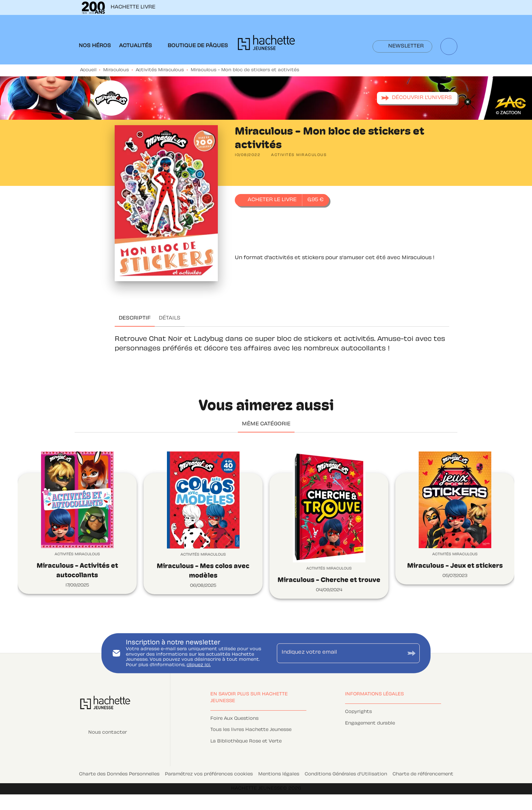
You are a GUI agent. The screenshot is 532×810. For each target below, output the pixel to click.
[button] (402, 46)
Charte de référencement (423, 774)
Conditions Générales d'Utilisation (346, 774)
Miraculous (116, 70)
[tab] (95, 46)
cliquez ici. (199, 665)
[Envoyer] (412, 653)
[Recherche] (449, 46)
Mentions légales (279, 774)
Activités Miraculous (160, 70)
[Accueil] (266, 45)
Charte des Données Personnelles (119, 774)
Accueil (88, 70)
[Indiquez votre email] (340, 653)
